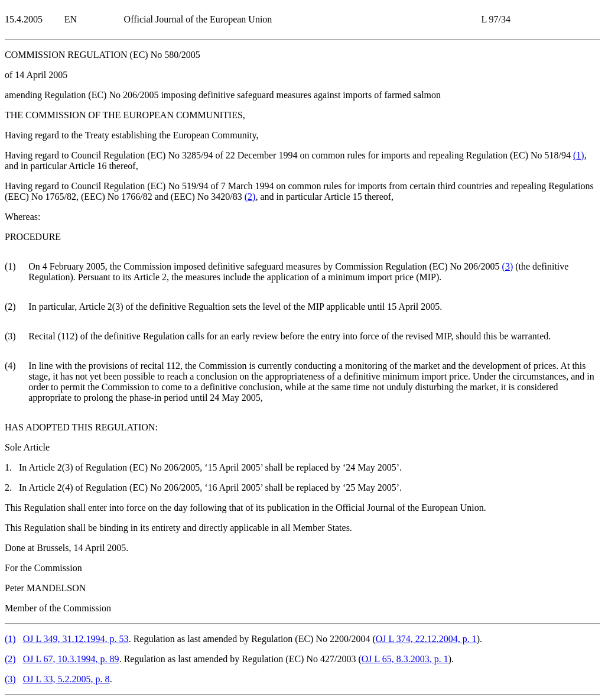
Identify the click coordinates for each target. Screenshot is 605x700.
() (579, 155)
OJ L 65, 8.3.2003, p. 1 (405, 659)
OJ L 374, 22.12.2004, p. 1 (426, 639)
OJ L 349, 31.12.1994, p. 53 (76, 639)
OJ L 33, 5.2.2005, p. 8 (66, 679)
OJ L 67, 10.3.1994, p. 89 (71, 659)
